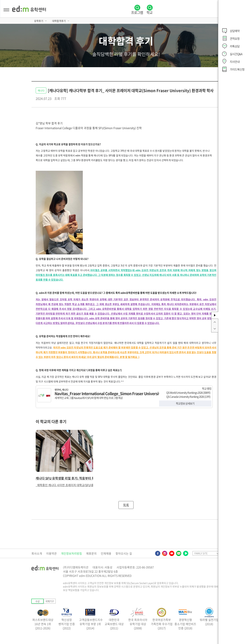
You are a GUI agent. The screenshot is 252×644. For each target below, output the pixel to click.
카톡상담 (235, 46)
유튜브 (172, 560)
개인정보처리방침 (71, 560)
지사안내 (235, 62)
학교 (149, 13)
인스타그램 (165, 560)
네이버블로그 (179, 560)
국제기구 (50, 608)
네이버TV (186, 560)
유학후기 (40, 22)
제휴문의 (91, 560)
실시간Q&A (236, 54)
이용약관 (51, 560)
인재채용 (106, 560)
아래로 (215, 329)
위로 (215, 322)
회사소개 (37, 560)
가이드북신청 (237, 69)
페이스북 (158, 560)
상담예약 (235, 31)
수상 (37, 608)
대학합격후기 (64, 22)
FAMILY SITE (201, 560)
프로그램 (137, 13)
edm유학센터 (30, 9)
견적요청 (235, 38)
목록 (126, 512)
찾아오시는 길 (124, 560)
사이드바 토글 (215, 315)
